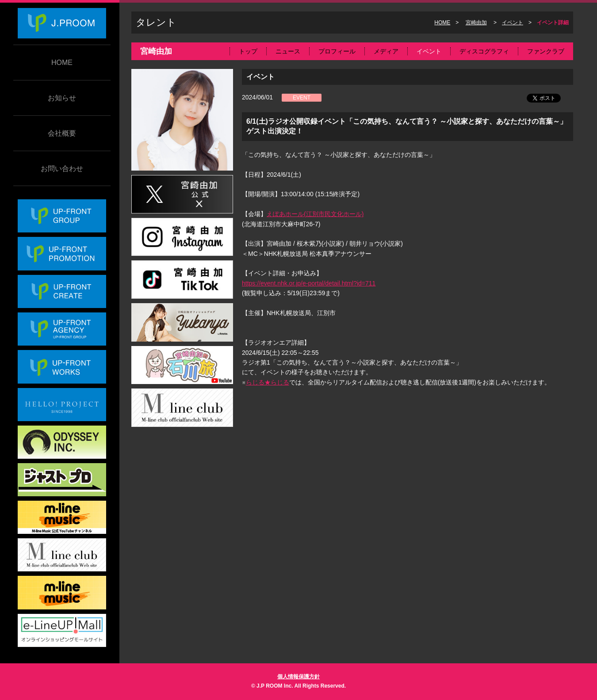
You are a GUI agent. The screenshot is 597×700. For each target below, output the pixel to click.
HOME (62, 63)
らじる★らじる (268, 382)
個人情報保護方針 (298, 677)
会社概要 (62, 133)
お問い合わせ (62, 169)
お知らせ (62, 98)
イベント (513, 23)
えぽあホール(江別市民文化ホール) (315, 214)
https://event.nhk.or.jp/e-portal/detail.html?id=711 (309, 283)
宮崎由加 (476, 23)
